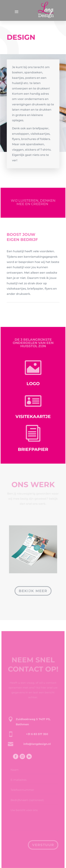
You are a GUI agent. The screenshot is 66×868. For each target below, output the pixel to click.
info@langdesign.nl (37, 749)
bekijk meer (33, 591)
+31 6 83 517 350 (37, 739)
